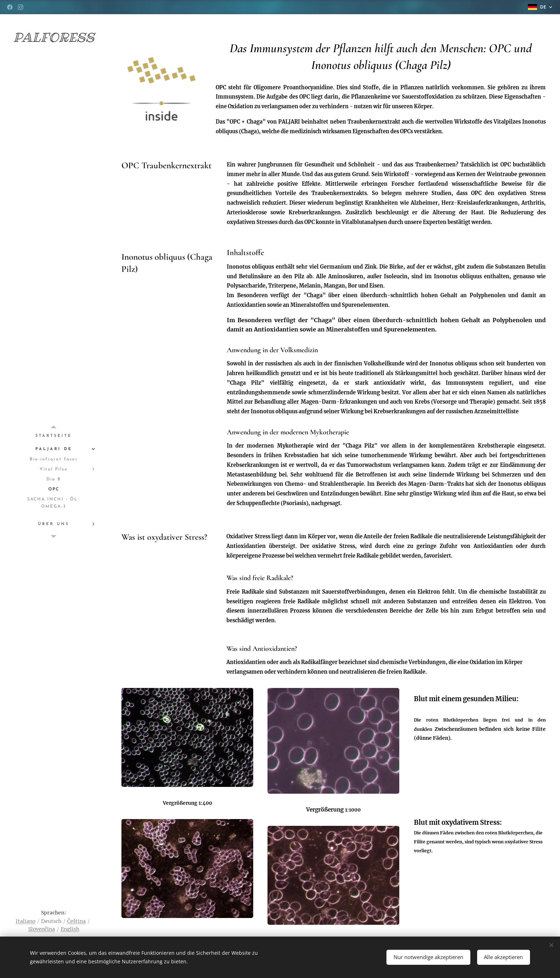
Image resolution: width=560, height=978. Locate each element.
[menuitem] (54, 436)
